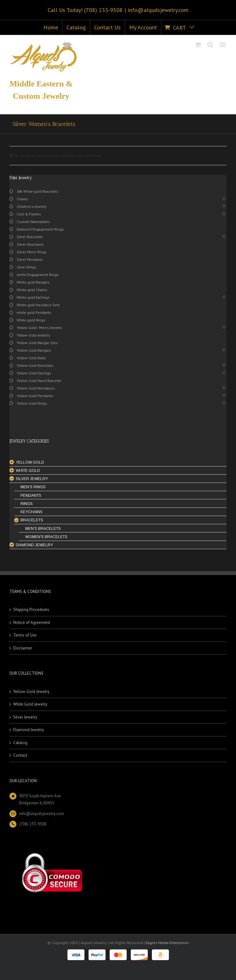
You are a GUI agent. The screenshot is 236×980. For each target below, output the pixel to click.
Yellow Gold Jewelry (31, 692)
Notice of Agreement (32, 622)
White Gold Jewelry (30, 704)
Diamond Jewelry (29, 730)
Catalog (20, 743)
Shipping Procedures (31, 610)
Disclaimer (23, 648)
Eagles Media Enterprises (167, 943)
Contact (20, 755)
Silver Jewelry (25, 717)
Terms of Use (25, 635)
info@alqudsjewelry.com (158, 10)
